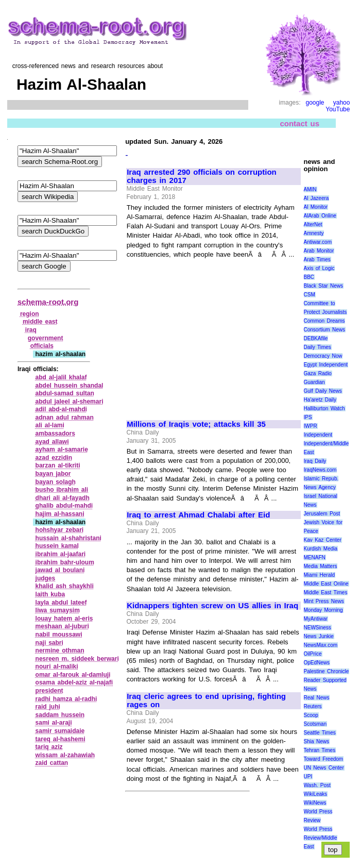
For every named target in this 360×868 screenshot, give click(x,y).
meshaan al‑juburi (62, 626)
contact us (299, 123)
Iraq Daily (315, 461)
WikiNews (315, 803)
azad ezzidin (54, 458)
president (49, 691)
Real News (317, 698)
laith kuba (50, 594)
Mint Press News (324, 601)
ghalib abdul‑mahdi (64, 506)
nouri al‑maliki (57, 666)
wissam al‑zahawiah (65, 755)
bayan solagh (56, 482)
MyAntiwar (316, 619)
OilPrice (313, 654)
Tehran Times (320, 750)
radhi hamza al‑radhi (66, 699)
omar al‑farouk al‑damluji (73, 675)
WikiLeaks (316, 794)
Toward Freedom (324, 759)
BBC (309, 277)
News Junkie (319, 636)
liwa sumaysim (58, 610)
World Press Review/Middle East (321, 838)
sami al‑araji (54, 723)
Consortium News (325, 330)
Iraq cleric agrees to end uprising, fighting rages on (206, 701)
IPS (308, 417)
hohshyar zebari (60, 530)
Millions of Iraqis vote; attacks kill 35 (196, 424)
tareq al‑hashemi (61, 739)
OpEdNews (317, 663)
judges (46, 578)
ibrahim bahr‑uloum (65, 562)
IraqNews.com (320, 470)
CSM (310, 295)
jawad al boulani (60, 570)
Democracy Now (323, 356)
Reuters (313, 706)
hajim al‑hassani (60, 514)
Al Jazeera (316, 198)
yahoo (342, 103)
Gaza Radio (318, 373)
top (333, 850)
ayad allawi (52, 442)
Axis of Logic (319, 268)
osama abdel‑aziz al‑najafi (74, 682)
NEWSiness (318, 628)
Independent (318, 435)
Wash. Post (317, 785)
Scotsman (315, 724)
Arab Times (317, 260)
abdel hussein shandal (70, 386)
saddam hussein (60, 715)
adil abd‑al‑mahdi (61, 409)
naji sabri (49, 643)
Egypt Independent (326, 365)
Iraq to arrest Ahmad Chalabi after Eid (198, 515)
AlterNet (313, 224)
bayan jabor (53, 474)
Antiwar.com (318, 242)
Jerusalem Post (322, 514)
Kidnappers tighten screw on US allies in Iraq (212, 606)
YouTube (338, 109)
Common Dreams (324, 321)
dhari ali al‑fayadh (63, 498)
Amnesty (314, 233)
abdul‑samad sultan (65, 393)
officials (42, 346)
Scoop (311, 715)
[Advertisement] (213, 335)
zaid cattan (52, 763)
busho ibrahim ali (62, 490)
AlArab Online (320, 216)
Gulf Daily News (323, 391)
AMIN (310, 189)
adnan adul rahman (65, 418)
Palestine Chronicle (327, 671)
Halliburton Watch (324, 408)
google (315, 103)
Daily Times (318, 347)
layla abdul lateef (61, 603)
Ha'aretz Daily (320, 400)
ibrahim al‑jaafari (61, 554)
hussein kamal (57, 546)
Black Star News (324, 286)
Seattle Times (320, 733)
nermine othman (60, 650)
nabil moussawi (59, 635)
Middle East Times (326, 592)
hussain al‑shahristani (68, 538)
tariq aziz (49, 747)
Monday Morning (323, 610)
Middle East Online (326, 584)
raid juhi (48, 707)
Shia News (316, 741)
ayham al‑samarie (62, 449)
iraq (31, 330)
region (30, 314)
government (46, 338)
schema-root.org (48, 302)
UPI (308, 777)
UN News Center (324, 768)
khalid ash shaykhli (65, 586)
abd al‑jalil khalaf (61, 377)
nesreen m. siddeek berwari (77, 659)
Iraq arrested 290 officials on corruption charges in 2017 (202, 177)
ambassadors (55, 433)
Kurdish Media (321, 549)
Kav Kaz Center (323, 540)
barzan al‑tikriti (58, 465)
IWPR (311, 426)
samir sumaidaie (60, 731)
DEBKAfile (316, 338)
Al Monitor (316, 207)
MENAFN (315, 557)
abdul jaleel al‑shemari (70, 402)
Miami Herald (320, 575)
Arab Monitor (319, 251)
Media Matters (321, 566)
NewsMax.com (321, 645)
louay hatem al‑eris (64, 619)
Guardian (314, 382)
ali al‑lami (50, 425)
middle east (40, 322)
